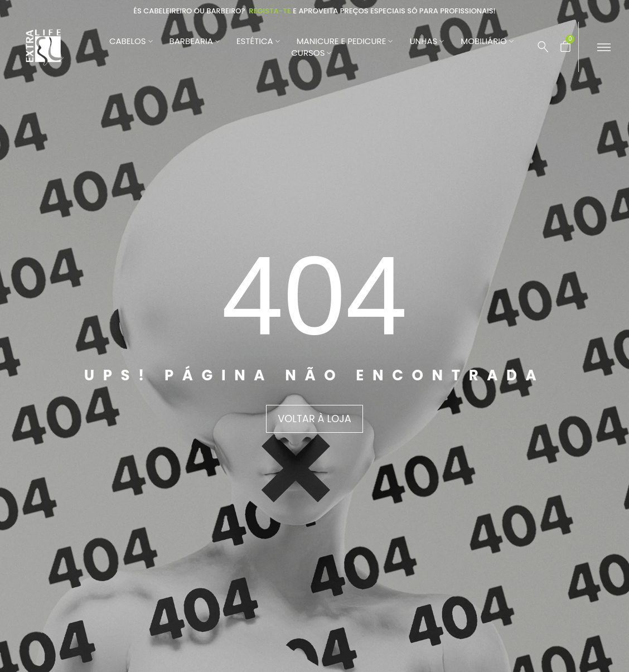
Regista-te (270, 11)
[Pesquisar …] (543, 47)
